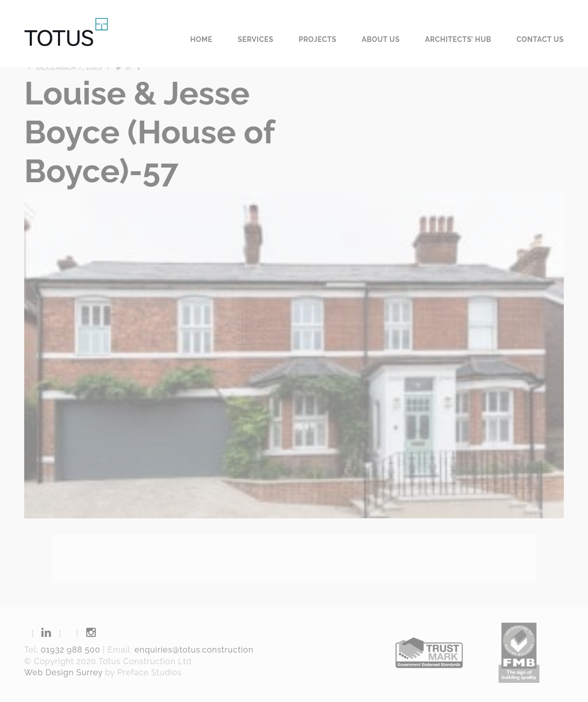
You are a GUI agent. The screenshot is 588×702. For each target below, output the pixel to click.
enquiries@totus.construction (194, 650)
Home (201, 39)
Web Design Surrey (64, 672)
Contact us (540, 39)
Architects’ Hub (458, 39)
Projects (317, 39)
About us (381, 39)
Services (255, 39)
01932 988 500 (71, 650)
